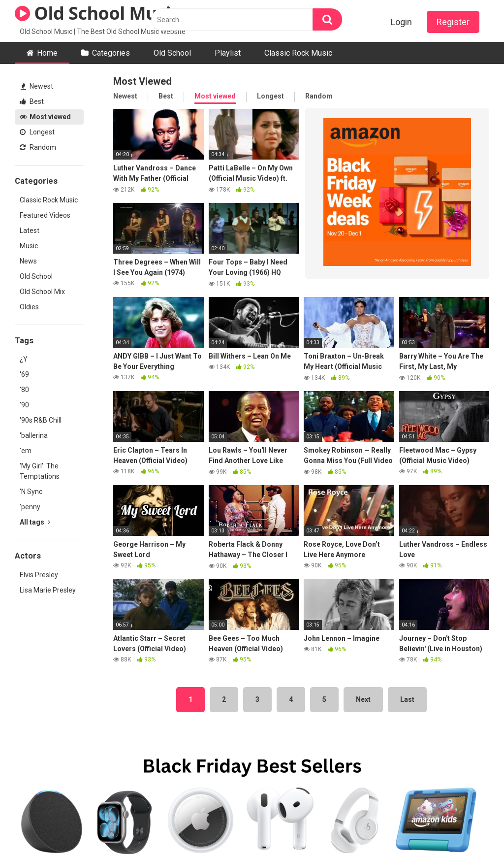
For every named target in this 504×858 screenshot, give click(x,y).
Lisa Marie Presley (48, 590)
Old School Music (97, 13)
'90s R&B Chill (41, 420)
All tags (35, 522)
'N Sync (31, 492)
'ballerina (34, 435)
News (28, 261)
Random (38, 147)
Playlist (228, 53)
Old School (172, 53)
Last (407, 699)
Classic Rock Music (298, 53)
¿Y (24, 359)
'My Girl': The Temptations (40, 471)
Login (401, 22)
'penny (30, 507)
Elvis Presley (39, 575)
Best (32, 101)
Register (453, 22)
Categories (111, 53)
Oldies (29, 307)
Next (363, 699)
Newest (37, 86)
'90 (24, 405)
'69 (24, 374)
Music (29, 246)
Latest (30, 231)
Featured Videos (45, 215)
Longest (37, 132)
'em (26, 451)
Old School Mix (42, 292)
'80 (24, 390)
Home (47, 53)
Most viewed (45, 117)
